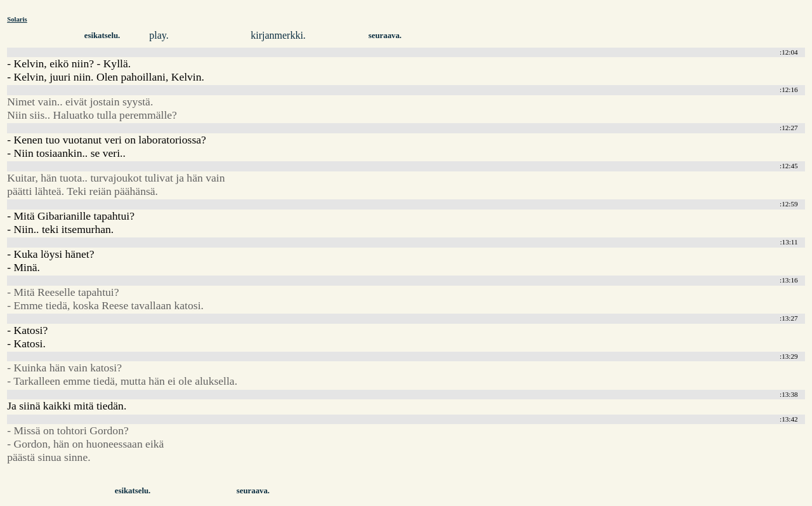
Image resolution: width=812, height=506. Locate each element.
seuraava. (385, 36)
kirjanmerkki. (278, 35)
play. (159, 35)
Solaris (17, 19)
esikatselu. (102, 36)
